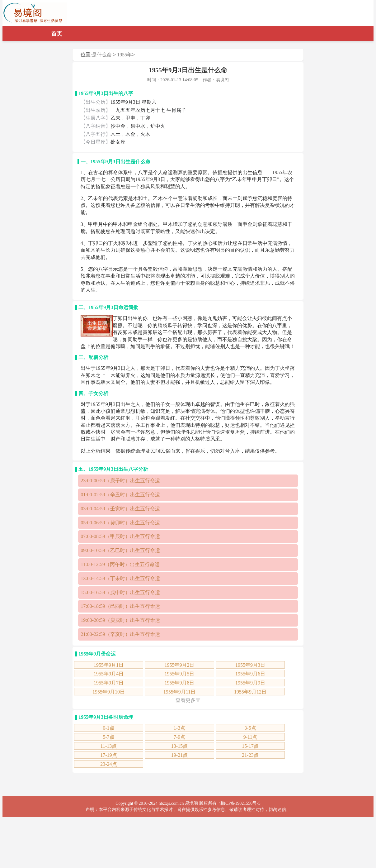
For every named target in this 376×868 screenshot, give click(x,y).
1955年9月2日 (179, 665)
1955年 (125, 55)
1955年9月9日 (250, 683)
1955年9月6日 (250, 674)
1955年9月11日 (179, 692)
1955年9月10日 (109, 692)
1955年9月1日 (109, 665)
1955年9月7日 (109, 683)
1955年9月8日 (179, 683)
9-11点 (250, 737)
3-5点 (250, 728)
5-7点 (108, 737)
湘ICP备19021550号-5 (240, 803)
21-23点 (250, 755)
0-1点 (108, 728)
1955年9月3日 (250, 665)
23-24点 (108, 764)
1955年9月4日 (109, 674)
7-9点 (179, 737)
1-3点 (179, 728)
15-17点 (250, 746)
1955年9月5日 (179, 674)
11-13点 (109, 746)
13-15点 (179, 746)
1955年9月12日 (250, 692)
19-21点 (179, 755)
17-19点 (108, 755)
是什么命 (102, 55)
